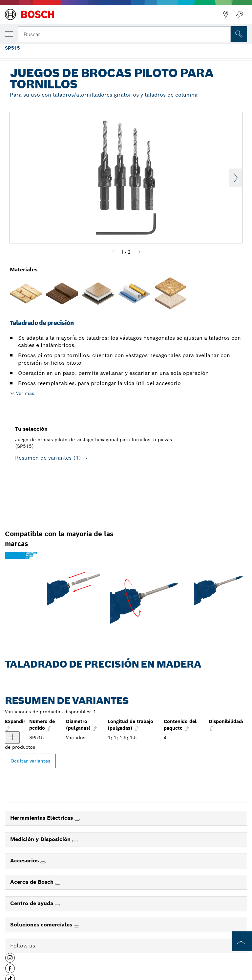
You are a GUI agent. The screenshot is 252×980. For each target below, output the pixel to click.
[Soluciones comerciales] (76, 926)
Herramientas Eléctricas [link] (42, 818)
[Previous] (113, 252)
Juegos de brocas (149, 52)
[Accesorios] (43, 862)
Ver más (25, 393)
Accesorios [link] (25, 861)
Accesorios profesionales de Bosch (75, 52)
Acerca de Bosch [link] (33, 882)
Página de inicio (16, 52)
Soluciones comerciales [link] (42, 925)
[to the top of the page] (242, 941)
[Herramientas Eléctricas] (77, 820)
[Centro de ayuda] (57, 905)
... (122, 52)
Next (236, 178)
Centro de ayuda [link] (32, 903)
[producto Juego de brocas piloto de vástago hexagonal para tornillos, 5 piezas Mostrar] (12, 738)
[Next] (139, 252)
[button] (10, 960)
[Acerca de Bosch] (58, 884)
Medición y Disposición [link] (41, 839)
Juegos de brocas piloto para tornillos (209, 52)
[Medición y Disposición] (75, 841)
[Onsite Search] (239, 34)
